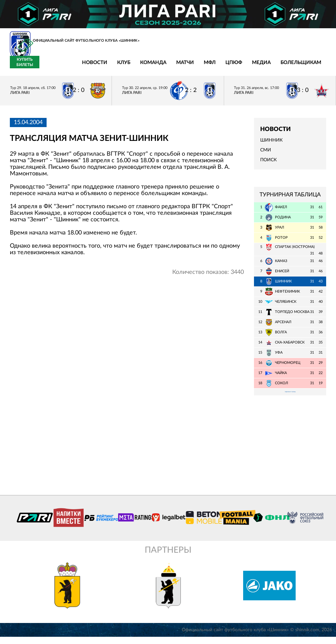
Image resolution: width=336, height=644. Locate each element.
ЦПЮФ (186, 67)
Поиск (268, 164)
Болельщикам (253, 67)
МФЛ (162, 67)
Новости (47, 67)
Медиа (213, 67)
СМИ (266, 154)
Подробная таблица (290, 397)
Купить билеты (312, 66)
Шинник (271, 144)
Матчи (137, 67)
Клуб (76, 67)
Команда (105, 67)
